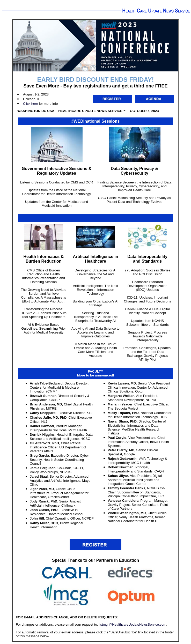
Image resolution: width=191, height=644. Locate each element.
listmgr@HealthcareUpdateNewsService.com (133, 624)
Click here (31, 104)
